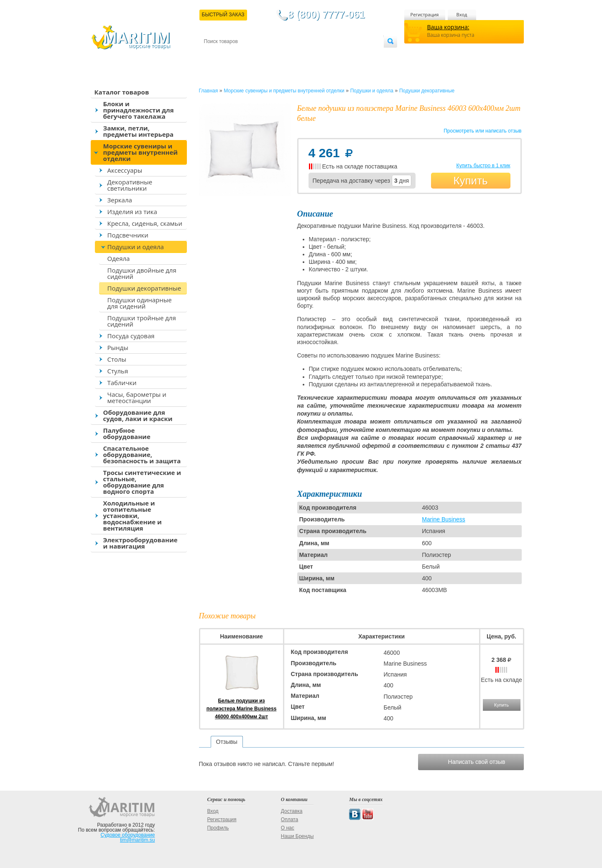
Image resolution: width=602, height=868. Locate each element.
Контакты (214, 55)
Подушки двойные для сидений (142, 273)
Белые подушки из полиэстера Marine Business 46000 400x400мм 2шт (242, 709)
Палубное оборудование (127, 433)
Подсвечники (128, 235)
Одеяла (119, 258)
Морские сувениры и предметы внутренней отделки (141, 152)
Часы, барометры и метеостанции (137, 397)
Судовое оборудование (128, 835)
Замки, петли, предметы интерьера (139, 131)
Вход (462, 14)
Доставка (245, 55)
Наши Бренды (297, 836)
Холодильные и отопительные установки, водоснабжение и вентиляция (133, 516)
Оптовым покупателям (357, 55)
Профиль (218, 828)
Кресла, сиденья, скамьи (145, 223)
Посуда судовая (131, 336)
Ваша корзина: (448, 27)
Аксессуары (125, 170)
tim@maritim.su (138, 840)
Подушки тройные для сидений (142, 321)
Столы (117, 359)
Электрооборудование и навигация (140, 543)
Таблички (122, 383)
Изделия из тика (132, 212)
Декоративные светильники (130, 185)
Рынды (118, 347)
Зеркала (120, 200)
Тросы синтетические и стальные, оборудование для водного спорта (142, 482)
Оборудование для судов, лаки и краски (138, 415)
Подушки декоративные (144, 288)
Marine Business (444, 519)
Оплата (273, 55)
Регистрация (425, 14)
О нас (288, 828)
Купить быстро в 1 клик (483, 166)
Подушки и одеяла (136, 247)
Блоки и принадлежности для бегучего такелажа (139, 110)
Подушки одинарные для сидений (140, 303)
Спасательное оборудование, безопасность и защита (142, 454)
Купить (470, 181)
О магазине (304, 55)
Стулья (118, 371)
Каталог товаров (122, 92)
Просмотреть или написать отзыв (482, 131)
